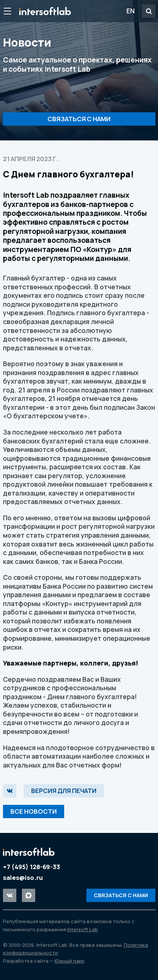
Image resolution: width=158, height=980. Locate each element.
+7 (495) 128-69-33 (32, 867)
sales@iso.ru (23, 877)
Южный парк (70, 961)
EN (131, 11)
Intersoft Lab (45, 11)
